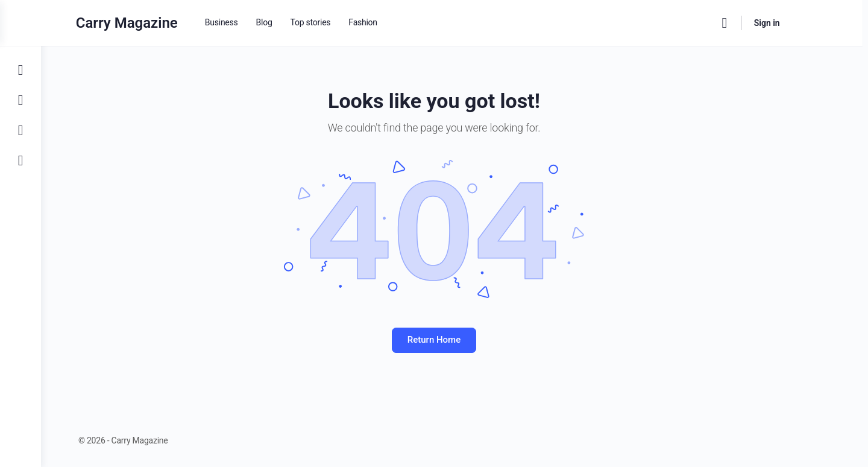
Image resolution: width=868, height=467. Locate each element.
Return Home (454, 340)
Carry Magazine (150, 23)
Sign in (790, 23)
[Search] (747, 23)
